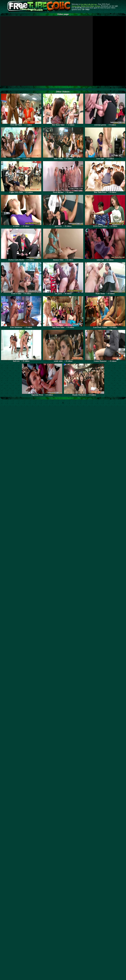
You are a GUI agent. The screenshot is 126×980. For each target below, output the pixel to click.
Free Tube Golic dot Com (89, 4)
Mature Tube (76, 6)
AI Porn (98, 6)
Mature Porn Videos (87, 6)
